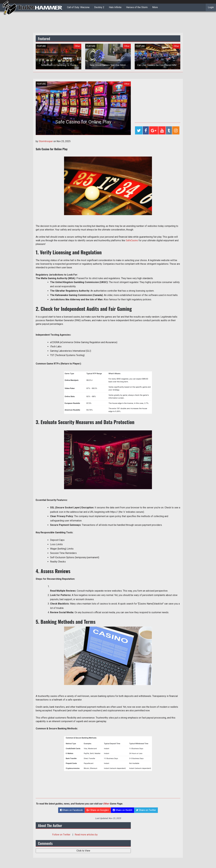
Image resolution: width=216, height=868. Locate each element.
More (155, 7)
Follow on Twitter (62, 835)
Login (211, 7)
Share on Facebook (71, 810)
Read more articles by (86, 835)
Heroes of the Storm (137, 7)
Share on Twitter (146, 810)
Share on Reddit (122, 810)
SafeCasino (132, 240)
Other (106, 804)
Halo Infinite (115, 7)
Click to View (83, 851)
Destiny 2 (99, 7)
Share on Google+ (98, 810)
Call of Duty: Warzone (78, 7)
